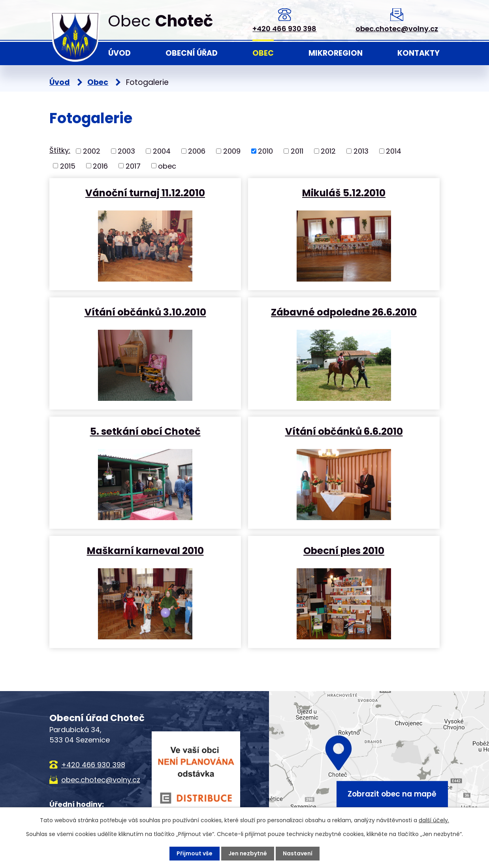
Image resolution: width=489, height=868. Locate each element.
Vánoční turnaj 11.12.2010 (145, 193)
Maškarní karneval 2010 (145, 550)
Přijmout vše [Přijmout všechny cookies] (195, 853)
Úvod (119, 53)
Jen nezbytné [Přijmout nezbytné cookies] (248, 853)
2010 (265, 151)
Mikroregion (336, 53)
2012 (328, 151)
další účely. (434, 820)
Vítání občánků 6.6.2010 (344, 431)
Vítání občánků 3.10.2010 (145, 312)
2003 (126, 151)
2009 (232, 151)
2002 (92, 151)
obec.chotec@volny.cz (397, 29)
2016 (100, 166)
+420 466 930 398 (284, 29)
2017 (133, 166)
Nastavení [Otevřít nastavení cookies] (298, 853)
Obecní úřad (192, 53)
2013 (361, 151)
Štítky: (60, 150)
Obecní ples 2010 (344, 550)
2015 (68, 166)
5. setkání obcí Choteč (145, 431)
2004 (162, 151)
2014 (394, 151)
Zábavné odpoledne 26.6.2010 (344, 312)
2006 (197, 151)
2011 (297, 151)
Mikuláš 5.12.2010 (344, 193)
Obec (263, 53)
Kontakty (418, 53)
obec (167, 166)
